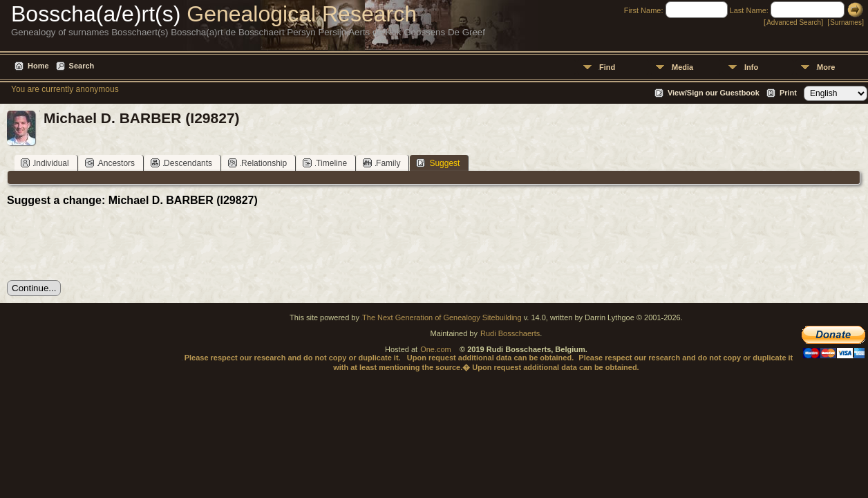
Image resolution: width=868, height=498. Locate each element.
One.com (436, 349)
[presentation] (112, 243)
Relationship (257, 163)
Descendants (181, 163)
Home (38, 66)
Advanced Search (794, 22)
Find (607, 67)
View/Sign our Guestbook (714, 93)
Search (82, 66)
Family (381, 163)
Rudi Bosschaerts (510, 333)
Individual (45, 163)
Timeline (325, 163)
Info (751, 67)
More (826, 67)
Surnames (846, 22)
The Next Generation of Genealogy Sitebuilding (442, 317)
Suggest (438, 163)
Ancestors (110, 163)
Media (682, 67)
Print (788, 93)
